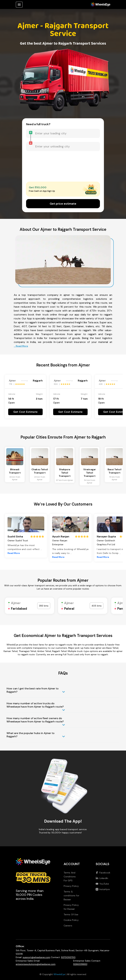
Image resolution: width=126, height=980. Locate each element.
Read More (14, 553)
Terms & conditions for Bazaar (71, 896)
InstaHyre (103, 889)
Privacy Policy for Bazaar (71, 907)
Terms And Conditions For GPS (70, 877)
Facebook (103, 873)
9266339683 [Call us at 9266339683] (80, 964)
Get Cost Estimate (25, 412)
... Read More (21, 346)
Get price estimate (63, 204)
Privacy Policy (71, 886)
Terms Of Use (71, 914)
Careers (68, 926)
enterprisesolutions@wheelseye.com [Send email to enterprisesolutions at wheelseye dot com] (36, 964)
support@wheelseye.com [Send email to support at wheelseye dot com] (36, 957)
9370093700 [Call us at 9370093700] (68, 957)
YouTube (102, 884)
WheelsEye (59, 974)
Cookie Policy (71, 920)
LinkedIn (102, 878)
